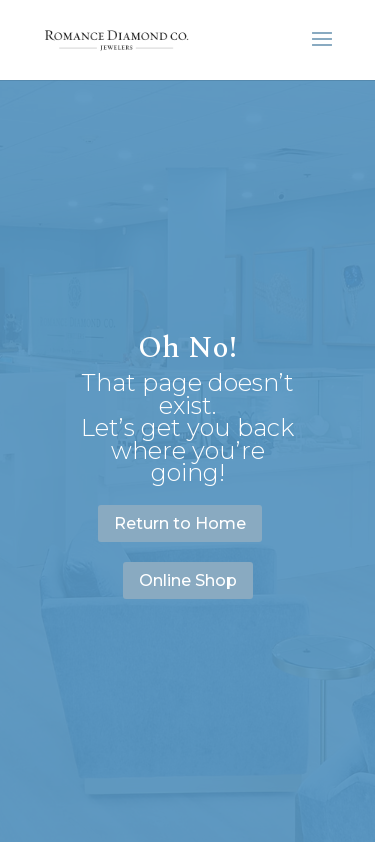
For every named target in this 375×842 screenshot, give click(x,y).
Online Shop (188, 580)
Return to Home (180, 523)
